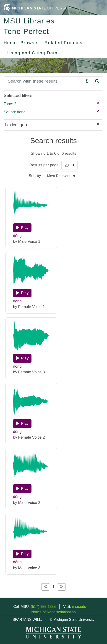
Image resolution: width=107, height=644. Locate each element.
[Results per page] (69, 165)
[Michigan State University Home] (37, 7)
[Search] (44, 81)
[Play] (22, 228)
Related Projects (63, 43)
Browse (29, 43)
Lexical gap (16, 125)
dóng (17, 236)
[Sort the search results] (61, 176)
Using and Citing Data (32, 53)
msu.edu (79, 607)
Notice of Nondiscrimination (53, 612)
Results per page (44, 165)
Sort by (35, 176)
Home (10, 43)
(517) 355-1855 (43, 607)
